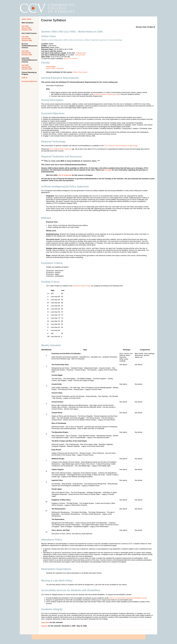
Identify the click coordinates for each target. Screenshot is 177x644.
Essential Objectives (29, 81)
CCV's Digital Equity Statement (61, 149)
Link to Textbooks (65, 175)
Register (44, 626)
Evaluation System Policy (82, 286)
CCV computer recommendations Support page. (121, 146)
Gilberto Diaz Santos (80, 72)
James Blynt (51, 67)
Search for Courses (71, 58)
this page (108, 170)
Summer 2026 (27, 30)
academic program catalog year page (107, 94)
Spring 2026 (26, 28)
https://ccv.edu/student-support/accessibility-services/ (128, 598)
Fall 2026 (25, 26)
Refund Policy (81, 53)
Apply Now (45, 622)
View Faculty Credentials (55, 68)
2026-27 (25, 78)
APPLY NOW (26, 19)
